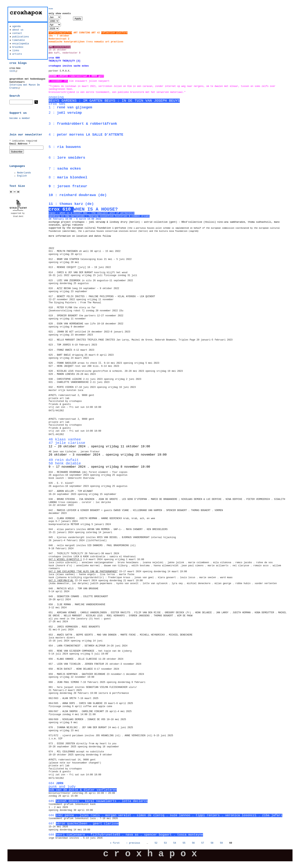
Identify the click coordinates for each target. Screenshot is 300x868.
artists (17, 54)
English (22, 176)
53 (165, 843)
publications (21, 37)
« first (115, 843)
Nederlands (24, 173)
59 (221, 843)
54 (175, 843)
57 (203, 843)
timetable (19, 40)
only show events (60, 14)
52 (156, 843)
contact (17, 33)
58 (212, 843)
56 (193, 843)
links (16, 51)
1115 (13, 71)
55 (184, 843)
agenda (16, 26)
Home (51, 9)
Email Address (20, 144)
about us (18, 30)
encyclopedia (21, 44)
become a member (20, 118)
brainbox (18, 47)
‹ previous (133, 843)
